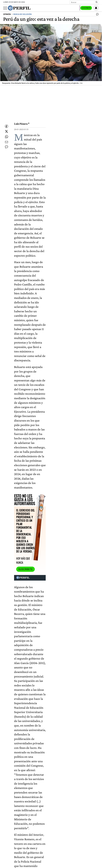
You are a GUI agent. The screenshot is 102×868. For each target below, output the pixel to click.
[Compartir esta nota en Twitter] (7, 131)
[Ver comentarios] (97, 15)
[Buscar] (83, 2)
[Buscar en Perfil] (97, 2)
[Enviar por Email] (7, 147)
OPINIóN (7, 14)
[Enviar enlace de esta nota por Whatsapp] (7, 139)
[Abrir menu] (5, 8)
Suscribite (85, 8)
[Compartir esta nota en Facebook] (7, 123)
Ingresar (72, 8)
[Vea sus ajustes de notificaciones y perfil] (96, 8)
